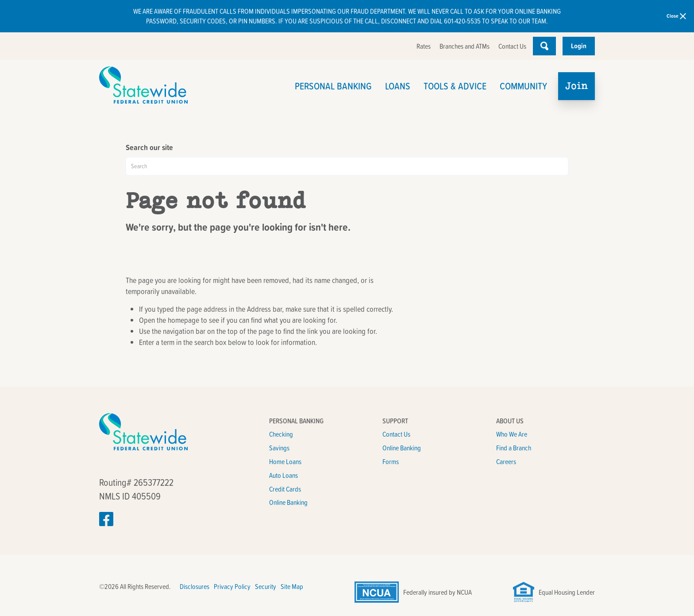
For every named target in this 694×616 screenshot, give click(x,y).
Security (266, 586)
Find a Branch (514, 448)
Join (576, 86)
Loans (398, 86)
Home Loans (285, 461)
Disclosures (195, 586)
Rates (424, 46)
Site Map (292, 586)
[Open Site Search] (544, 46)
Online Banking (288, 502)
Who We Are (512, 434)
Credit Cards (285, 489)
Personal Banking (333, 86)
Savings (279, 448)
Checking (281, 434)
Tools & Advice (455, 86)
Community (523, 86)
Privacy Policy (232, 586)
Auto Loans (283, 475)
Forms (391, 461)
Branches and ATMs (465, 46)
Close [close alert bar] (676, 16)
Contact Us (512, 46)
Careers (506, 461)
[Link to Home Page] (172, 86)
